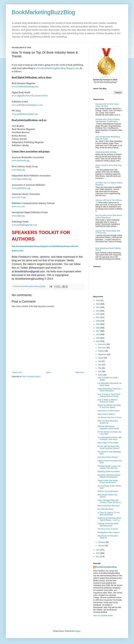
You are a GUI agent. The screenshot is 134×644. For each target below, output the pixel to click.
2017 (98, 331)
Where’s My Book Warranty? (109, 506)
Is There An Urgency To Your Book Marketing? (109, 514)
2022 (98, 314)
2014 (98, 341)
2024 (98, 307)
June (100, 365)
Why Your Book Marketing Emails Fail (108, 422)
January (101, 546)
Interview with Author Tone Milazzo (109, 200)
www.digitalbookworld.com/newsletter (30, 96)
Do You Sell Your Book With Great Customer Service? (109, 447)
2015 (98, 338)
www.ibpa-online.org (22, 179)
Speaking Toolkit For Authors (109, 472)
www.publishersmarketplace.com (27, 105)
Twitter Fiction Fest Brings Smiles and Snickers (108, 482)
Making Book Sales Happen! (109, 533)
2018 (98, 328)
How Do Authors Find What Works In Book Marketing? (109, 216)
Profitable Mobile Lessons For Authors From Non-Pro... (109, 467)
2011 (98, 557)
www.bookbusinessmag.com (25, 86)
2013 (98, 550)
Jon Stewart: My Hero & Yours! (109, 418)
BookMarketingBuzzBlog (43, 12)
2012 (98, 553)
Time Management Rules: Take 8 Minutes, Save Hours (110, 438)
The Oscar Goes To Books (108, 529)
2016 (98, 334)
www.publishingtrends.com (24, 225)
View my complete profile (103, 616)
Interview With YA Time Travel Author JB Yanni (107, 105)
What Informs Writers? (106, 414)
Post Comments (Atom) (31, 377)
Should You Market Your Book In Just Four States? (109, 406)
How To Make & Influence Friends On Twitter (107, 401)
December (102, 344)
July (100, 361)
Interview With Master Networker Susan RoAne (108, 427)
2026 (98, 301)
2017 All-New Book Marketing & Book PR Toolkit (108, 138)
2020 (98, 321)
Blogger (77, 631)
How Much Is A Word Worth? (109, 411)
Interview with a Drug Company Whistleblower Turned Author (108, 120)
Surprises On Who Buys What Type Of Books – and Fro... (109, 519)
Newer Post (17, 372)
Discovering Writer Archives (106, 152)
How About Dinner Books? (108, 457)
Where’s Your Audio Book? (108, 491)
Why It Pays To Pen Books (108, 443)
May (100, 368)
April (100, 372)
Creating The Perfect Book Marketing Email (108, 525)
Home (49, 372)
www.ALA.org (19, 197)
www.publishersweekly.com (25, 114)
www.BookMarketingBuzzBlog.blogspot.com (57, 68)
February (102, 542)
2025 (98, 304)
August (101, 358)
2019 (98, 324)
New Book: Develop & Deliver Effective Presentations (109, 476)
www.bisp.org (18, 170)
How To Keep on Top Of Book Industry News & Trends (109, 395)
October (101, 351)
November (102, 348)
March (101, 375)
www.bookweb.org (20, 160)
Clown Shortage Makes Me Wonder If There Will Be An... (110, 501)
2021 (98, 317)
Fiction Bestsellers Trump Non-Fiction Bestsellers (110, 390)
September (103, 355)
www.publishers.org (21, 188)
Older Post (80, 372)
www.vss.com (18, 206)
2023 (98, 311)
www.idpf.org (18, 216)
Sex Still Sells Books (106, 509)
